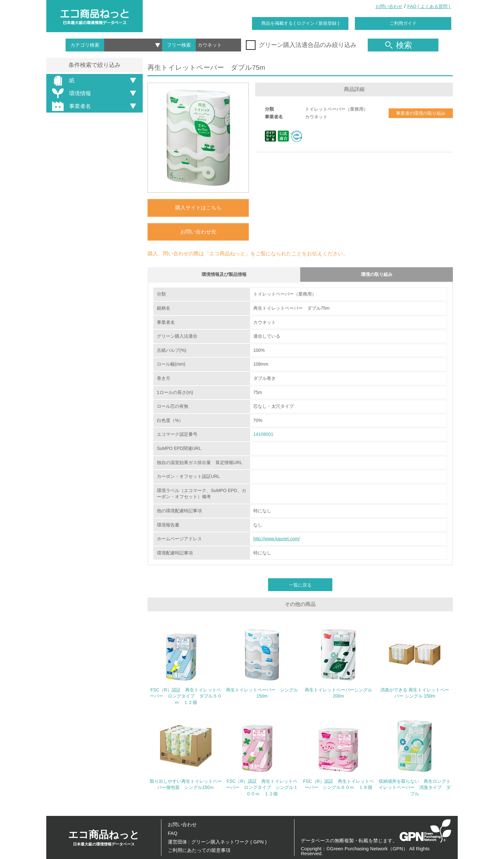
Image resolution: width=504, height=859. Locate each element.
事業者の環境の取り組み (421, 113)
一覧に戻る (300, 586)
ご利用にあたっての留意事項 (199, 850)
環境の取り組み (377, 275)
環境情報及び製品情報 (224, 275)
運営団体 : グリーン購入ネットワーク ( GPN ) (217, 842)
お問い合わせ (389, 6)
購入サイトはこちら (198, 208)
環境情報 (70, 93)
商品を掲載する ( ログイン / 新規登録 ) (300, 23)
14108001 (263, 436)
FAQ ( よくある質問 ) (429, 6)
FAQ (173, 833)
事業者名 (70, 106)
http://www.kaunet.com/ (277, 540)
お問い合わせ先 (198, 232)
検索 (399, 45)
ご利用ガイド (403, 23)
